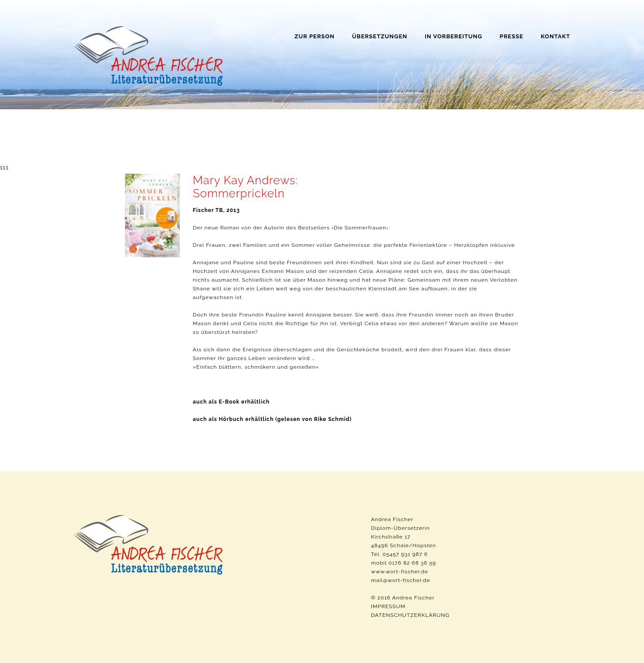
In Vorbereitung (453, 36)
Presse (512, 36)
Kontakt (556, 36)
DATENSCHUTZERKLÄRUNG (410, 615)
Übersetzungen (380, 36)
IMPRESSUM (388, 606)
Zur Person (315, 36)
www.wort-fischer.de (400, 572)
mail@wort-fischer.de (401, 580)
